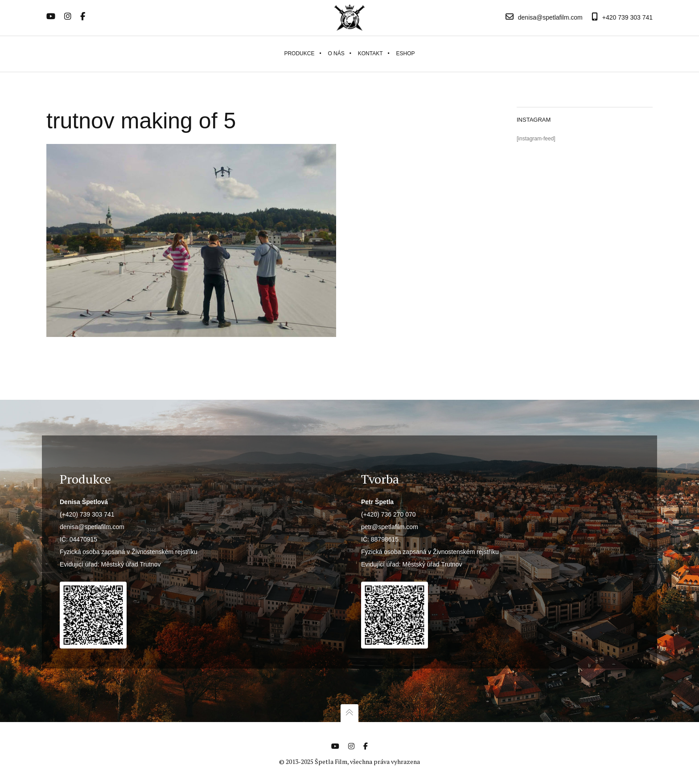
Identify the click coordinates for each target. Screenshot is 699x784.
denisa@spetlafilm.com (92, 527)
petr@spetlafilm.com (390, 527)
